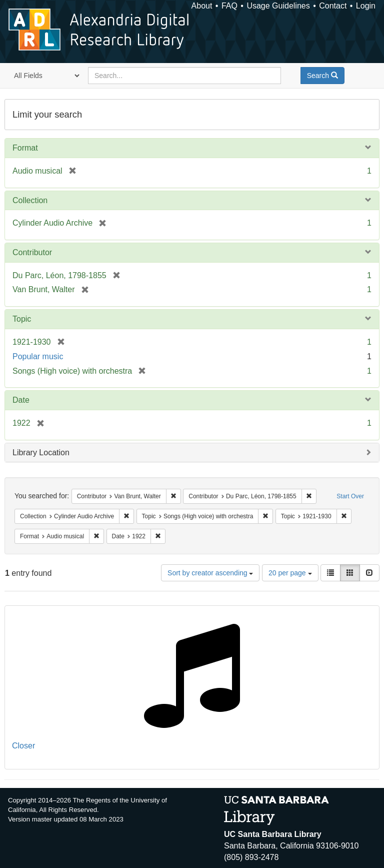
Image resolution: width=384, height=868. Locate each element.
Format (25, 148)
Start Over (350, 496)
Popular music (38, 356)
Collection (30, 200)
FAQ (229, 6)
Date (21, 400)
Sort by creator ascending (210, 573)
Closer (23, 746)
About (202, 6)
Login (366, 6)
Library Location (41, 453)
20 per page (290, 573)
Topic (22, 319)
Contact (333, 6)
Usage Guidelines (278, 6)
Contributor (32, 252)
